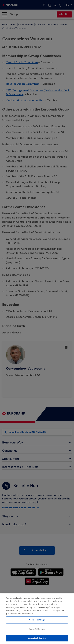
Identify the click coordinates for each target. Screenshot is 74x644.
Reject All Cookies (37, 629)
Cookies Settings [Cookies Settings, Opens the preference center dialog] (37, 620)
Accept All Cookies (37, 638)
